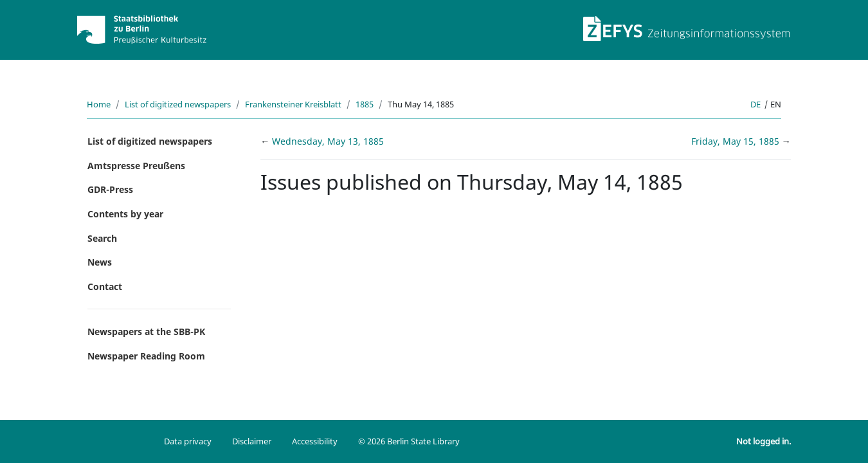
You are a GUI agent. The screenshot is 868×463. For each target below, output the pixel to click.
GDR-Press (110, 189)
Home (99, 104)
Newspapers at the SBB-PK (146, 331)
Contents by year (125, 214)
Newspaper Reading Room (146, 356)
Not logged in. (764, 441)
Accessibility (315, 441)
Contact (105, 286)
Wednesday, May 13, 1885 (328, 141)
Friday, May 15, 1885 (737, 141)
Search (102, 238)
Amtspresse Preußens (136, 166)
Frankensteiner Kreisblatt (293, 104)
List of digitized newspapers (178, 104)
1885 (365, 104)
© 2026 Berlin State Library (409, 441)
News (100, 262)
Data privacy (188, 441)
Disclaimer (252, 441)
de (755, 104)
